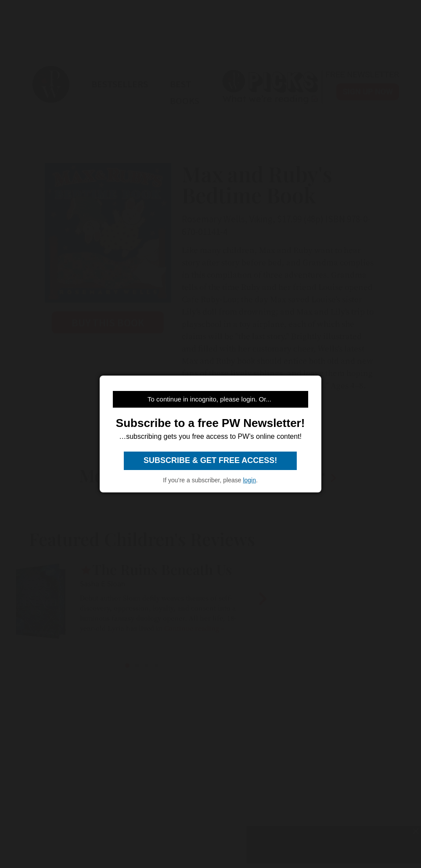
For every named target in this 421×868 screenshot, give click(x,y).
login (249, 480)
